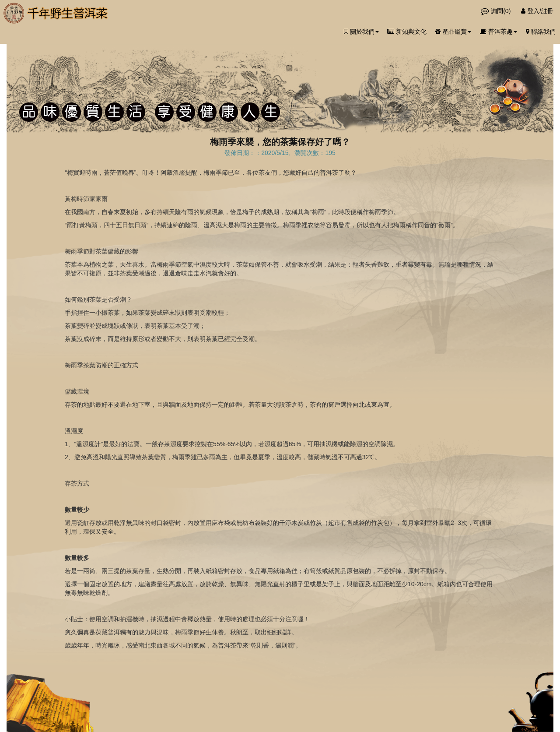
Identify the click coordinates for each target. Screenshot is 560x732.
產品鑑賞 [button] (453, 32)
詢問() (497, 11)
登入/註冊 (537, 11)
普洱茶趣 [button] (499, 32)
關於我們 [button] (361, 32)
